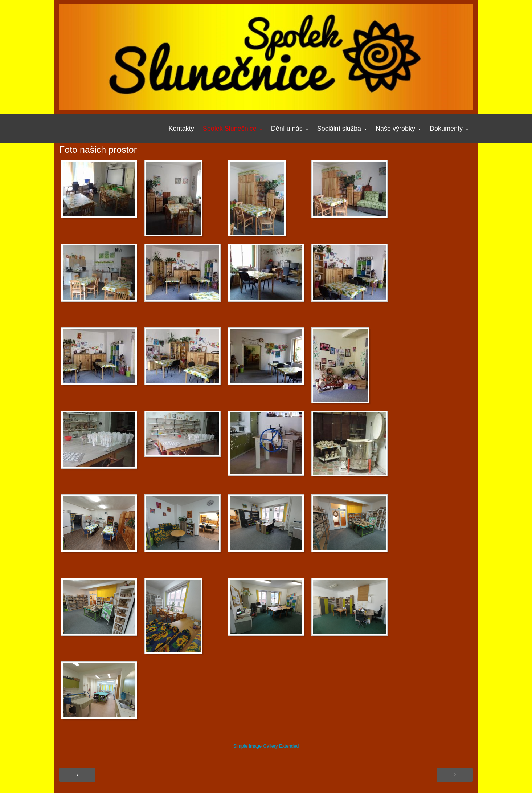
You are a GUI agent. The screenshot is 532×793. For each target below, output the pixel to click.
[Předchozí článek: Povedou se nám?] (77, 775)
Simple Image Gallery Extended (266, 746)
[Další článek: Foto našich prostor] (455, 775)
